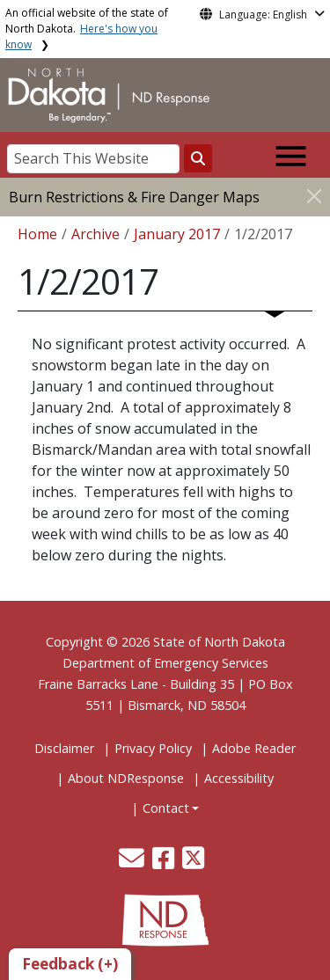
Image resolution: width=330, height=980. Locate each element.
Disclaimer (64, 748)
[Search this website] (198, 158)
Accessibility (239, 778)
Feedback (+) (70, 964)
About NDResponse (126, 778)
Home (37, 234)
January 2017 (177, 234)
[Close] (314, 196)
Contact (166, 808)
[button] (133, 863)
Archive (95, 234)
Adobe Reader (254, 748)
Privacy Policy (153, 748)
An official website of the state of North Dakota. (87, 29)
